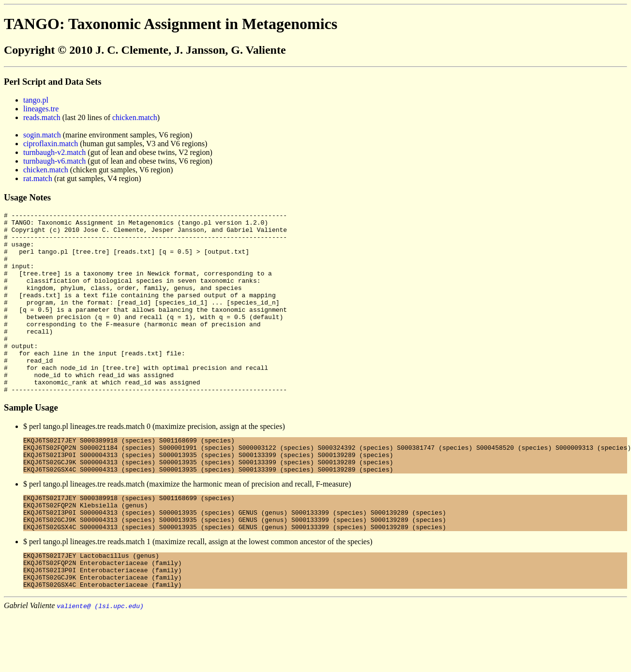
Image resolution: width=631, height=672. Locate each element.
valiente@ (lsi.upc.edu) (100, 664)
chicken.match (135, 117)
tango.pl (36, 100)
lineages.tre (41, 109)
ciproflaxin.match (51, 144)
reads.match (42, 117)
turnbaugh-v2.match (54, 152)
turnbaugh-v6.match (54, 161)
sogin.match (42, 135)
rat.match (38, 178)
